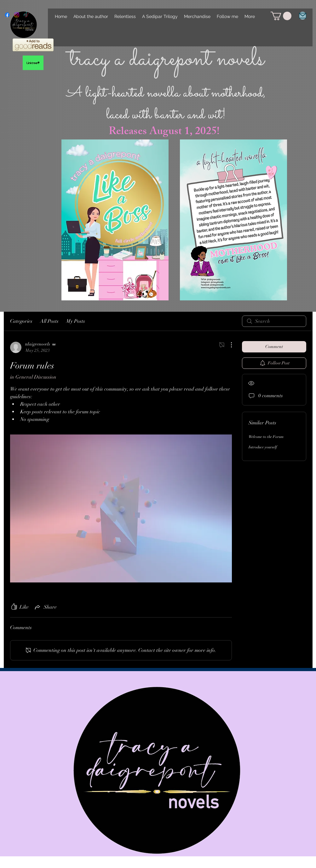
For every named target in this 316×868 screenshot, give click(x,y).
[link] (281, 16)
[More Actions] (228, 345)
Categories (21, 321)
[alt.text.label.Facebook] (7, 15)
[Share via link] (45, 607)
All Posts (49, 321)
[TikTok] (26, 15)
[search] (274, 321)
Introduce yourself (263, 447)
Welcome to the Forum (266, 437)
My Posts (76, 321)
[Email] (303, 16)
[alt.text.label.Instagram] (17, 15)
